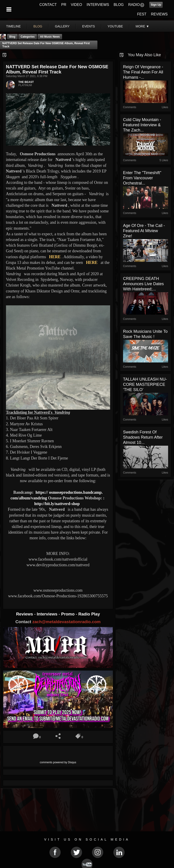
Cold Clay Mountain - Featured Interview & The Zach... (142, 125)
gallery (62, 26)
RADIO (134, 5)
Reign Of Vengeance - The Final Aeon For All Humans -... (143, 72)
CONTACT (48, 5)
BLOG (119, 5)
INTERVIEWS (98, 5)
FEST (142, 14)
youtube (115, 26)
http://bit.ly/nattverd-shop (57, 504)
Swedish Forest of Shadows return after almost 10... (143, 437)
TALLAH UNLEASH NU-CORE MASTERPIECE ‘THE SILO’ (145, 384)
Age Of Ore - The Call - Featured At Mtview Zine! (144, 231)
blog (38, 26)
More (143, 26)
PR (64, 5)
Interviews (48, 614)
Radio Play (89, 614)
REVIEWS (159, 14)
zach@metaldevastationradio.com (66, 622)
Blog (12, 37)
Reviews (25, 614)
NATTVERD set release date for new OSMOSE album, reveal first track (46, 45)
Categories (28, 37)
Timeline (13, 26)
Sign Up (156, 5)
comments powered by (58, 762)
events (89, 26)
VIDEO (76, 5)
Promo (68, 614)
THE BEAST (26, 82)
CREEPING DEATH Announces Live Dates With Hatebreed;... (143, 284)
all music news (50, 37)
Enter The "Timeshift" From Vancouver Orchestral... (142, 178)
